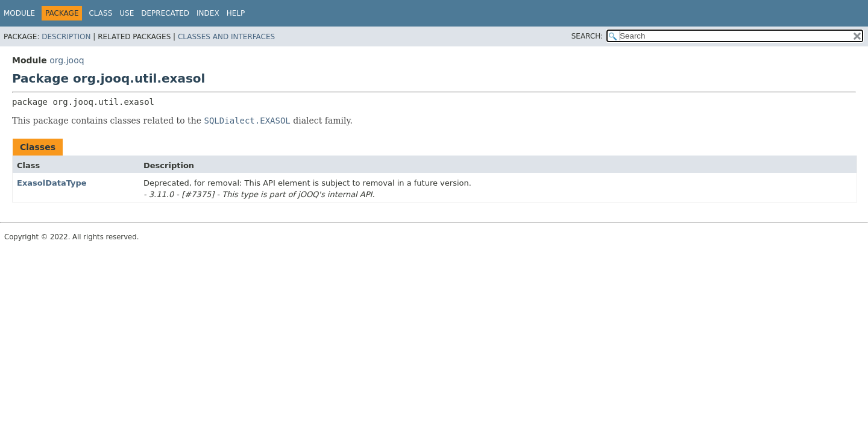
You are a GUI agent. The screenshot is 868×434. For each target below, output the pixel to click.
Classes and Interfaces (226, 37)
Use (127, 13)
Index (208, 13)
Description (66, 37)
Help (236, 13)
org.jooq (67, 60)
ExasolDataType (52, 183)
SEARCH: (587, 36)
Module (19, 13)
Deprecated (165, 13)
